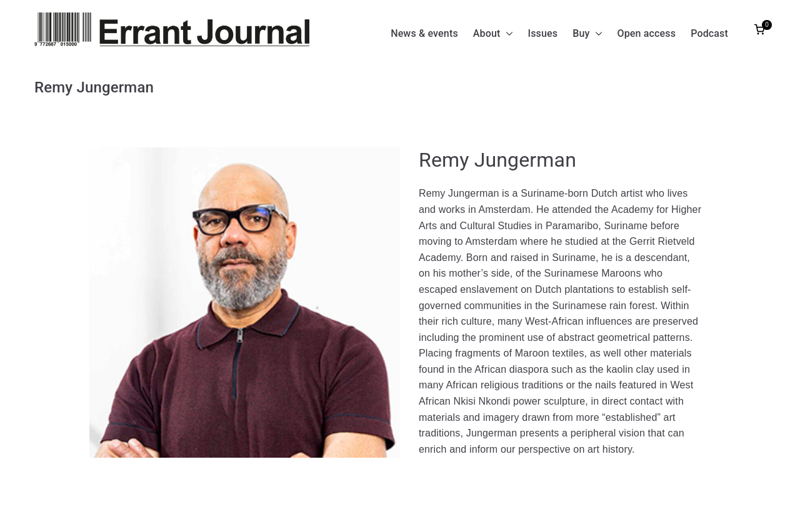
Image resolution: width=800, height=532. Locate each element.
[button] (507, 34)
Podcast (709, 33)
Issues (543, 33)
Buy (587, 34)
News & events (424, 33)
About (493, 34)
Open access (647, 33)
